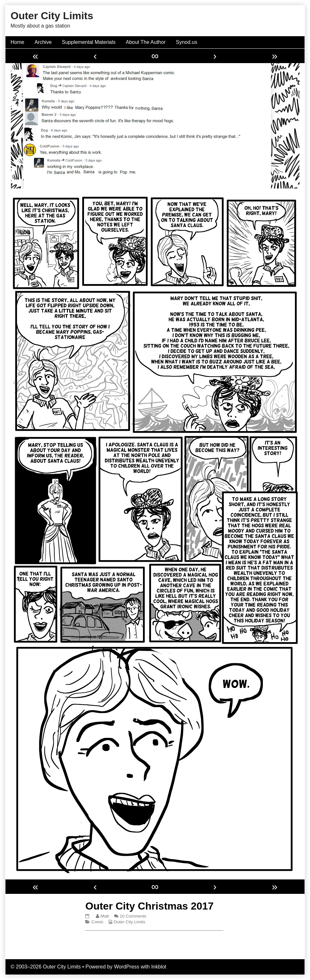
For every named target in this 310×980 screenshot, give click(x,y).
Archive (43, 42)
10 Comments (133, 916)
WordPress (126, 967)
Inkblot (159, 967)
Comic (97, 922)
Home (17, 42)
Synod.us (187, 42)
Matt (105, 916)
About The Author (146, 42)
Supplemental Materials (89, 42)
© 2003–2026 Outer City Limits (46, 967)
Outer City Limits (130, 922)
